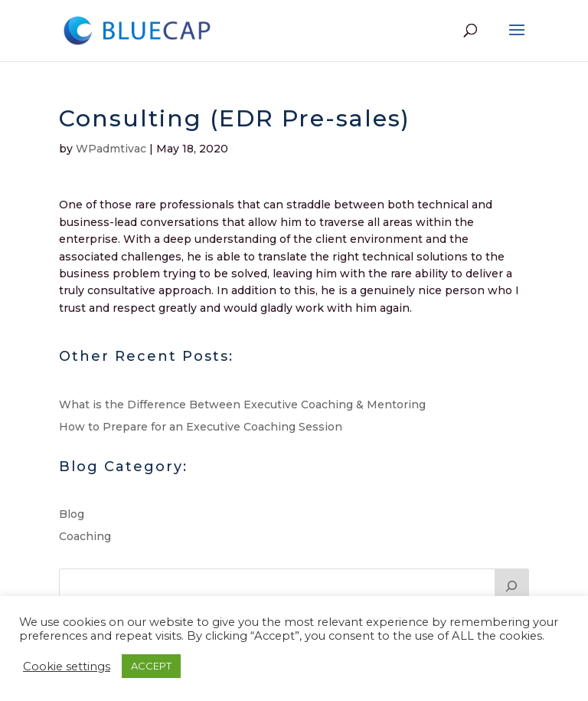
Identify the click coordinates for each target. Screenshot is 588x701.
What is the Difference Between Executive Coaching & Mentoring (242, 405)
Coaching (85, 536)
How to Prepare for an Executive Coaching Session (201, 427)
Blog (72, 514)
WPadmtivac (111, 149)
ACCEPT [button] (151, 666)
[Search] (512, 584)
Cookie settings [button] (67, 667)
